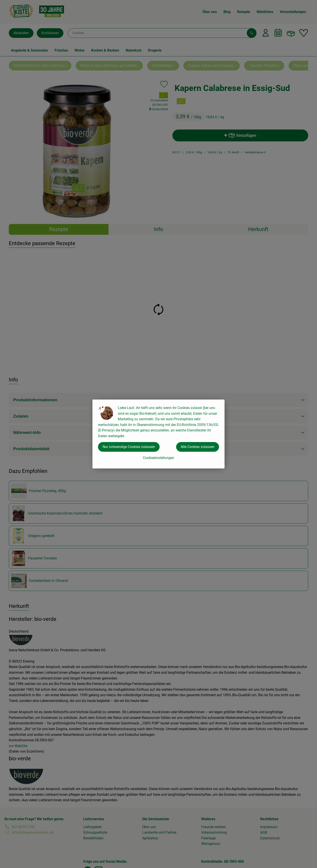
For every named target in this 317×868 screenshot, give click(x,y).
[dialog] (158, 434)
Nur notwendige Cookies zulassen (129, 447)
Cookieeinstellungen (158, 458)
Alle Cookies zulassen (198, 447)
